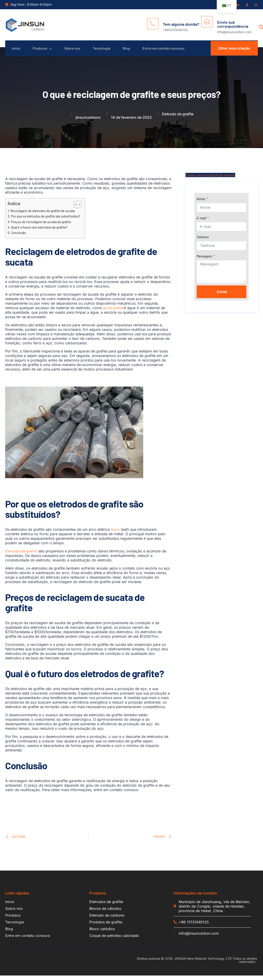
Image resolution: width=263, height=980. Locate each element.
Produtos (44, 50)
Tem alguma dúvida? (181, 24)
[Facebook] (247, 5)
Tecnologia (105, 50)
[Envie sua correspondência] (207, 22)
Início (16, 50)
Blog (131, 50)
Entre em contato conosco (169, 50)
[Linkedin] (238, 5)
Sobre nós (75, 50)
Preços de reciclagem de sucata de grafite (41, 226)
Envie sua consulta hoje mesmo (210, 180)
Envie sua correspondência (233, 24)
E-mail (202, 223)
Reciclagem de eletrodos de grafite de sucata (43, 215)
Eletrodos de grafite (21, 555)
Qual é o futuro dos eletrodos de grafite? (39, 232)
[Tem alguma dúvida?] (153, 24)
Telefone (203, 242)
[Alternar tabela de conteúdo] (75, 209)
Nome (201, 203)
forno (115, 534)
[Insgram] (256, 5)
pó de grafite (113, 312)
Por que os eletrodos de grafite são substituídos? (46, 221)
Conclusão (18, 237)
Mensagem (205, 261)
